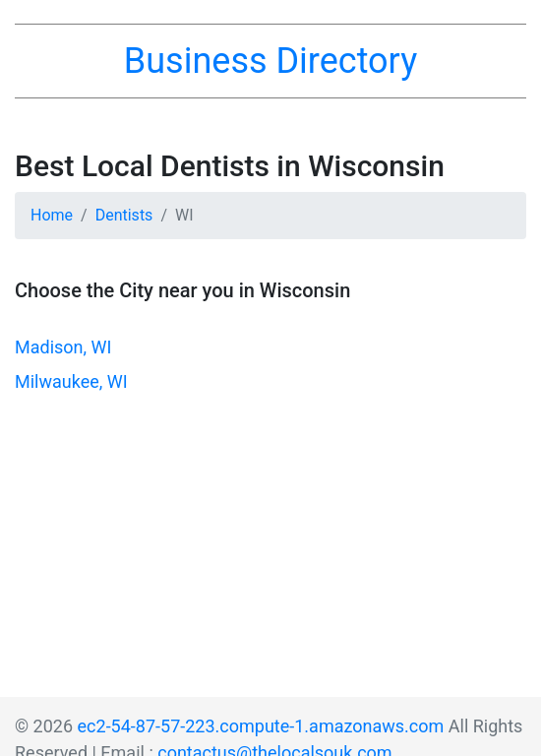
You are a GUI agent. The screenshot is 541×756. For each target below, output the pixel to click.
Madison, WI (63, 347)
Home (52, 215)
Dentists (124, 215)
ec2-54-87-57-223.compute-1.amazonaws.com (261, 726)
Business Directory (270, 61)
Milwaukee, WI (71, 381)
